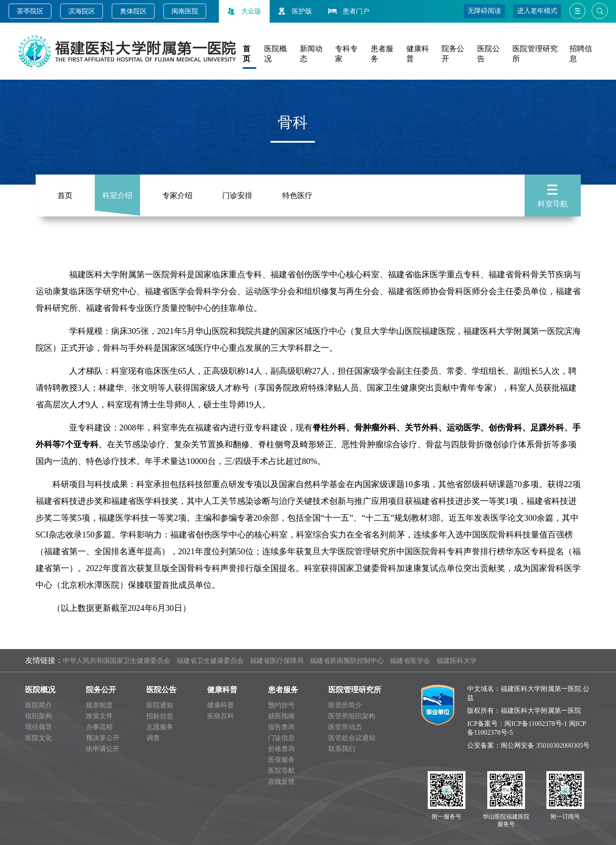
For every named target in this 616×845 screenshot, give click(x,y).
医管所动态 (345, 727)
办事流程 (99, 727)
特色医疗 (297, 196)
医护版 (294, 11)
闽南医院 (185, 11)
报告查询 (281, 727)
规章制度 (99, 705)
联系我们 (342, 749)
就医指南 (281, 716)
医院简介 (39, 705)
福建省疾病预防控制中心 (347, 661)
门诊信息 (281, 738)
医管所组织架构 (352, 716)
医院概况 (40, 690)
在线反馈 (281, 781)
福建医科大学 (457, 661)
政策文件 (99, 716)
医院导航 (281, 771)
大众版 (243, 11)
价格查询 (281, 749)
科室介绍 (117, 196)
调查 (153, 738)
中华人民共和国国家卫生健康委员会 (117, 661)
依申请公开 (103, 749)
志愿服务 (160, 727)
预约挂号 (281, 705)
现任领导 (39, 727)
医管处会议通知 (352, 738)
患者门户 (348, 11)
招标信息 (160, 716)
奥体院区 (133, 11)
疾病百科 (221, 716)
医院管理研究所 (355, 690)
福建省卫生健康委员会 (210, 661)
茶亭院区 (30, 11)
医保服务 (281, 760)
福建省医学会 (410, 661)
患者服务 (283, 690)
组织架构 (39, 716)
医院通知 (160, 705)
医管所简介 (345, 705)
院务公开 (101, 690)
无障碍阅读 (484, 11)
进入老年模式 (537, 11)
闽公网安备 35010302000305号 (545, 745)
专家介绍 (177, 196)
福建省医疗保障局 (277, 661)
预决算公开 (103, 738)
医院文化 (39, 738)
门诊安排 (237, 196)
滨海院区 (82, 11)
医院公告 (161, 690)
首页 (65, 196)
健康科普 (222, 690)
